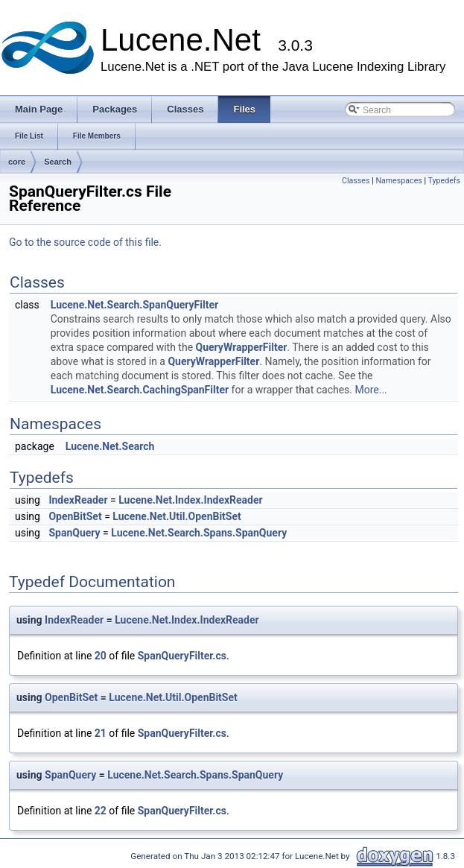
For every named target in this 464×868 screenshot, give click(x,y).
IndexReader (78, 500)
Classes (356, 181)
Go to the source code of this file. (85, 242)
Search (58, 162)
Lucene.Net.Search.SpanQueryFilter (134, 305)
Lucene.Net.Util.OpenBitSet (177, 516)
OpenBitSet (75, 516)
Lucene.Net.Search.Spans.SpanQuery (199, 533)
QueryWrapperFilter (242, 347)
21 (101, 733)
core (17, 162)
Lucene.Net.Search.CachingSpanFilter (140, 390)
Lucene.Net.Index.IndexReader (190, 500)
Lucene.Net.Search (110, 446)
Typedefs (444, 181)
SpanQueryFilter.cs (182, 656)
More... (371, 390)
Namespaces (398, 181)
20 (101, 656)
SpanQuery (74, 533)
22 (101, 811)
